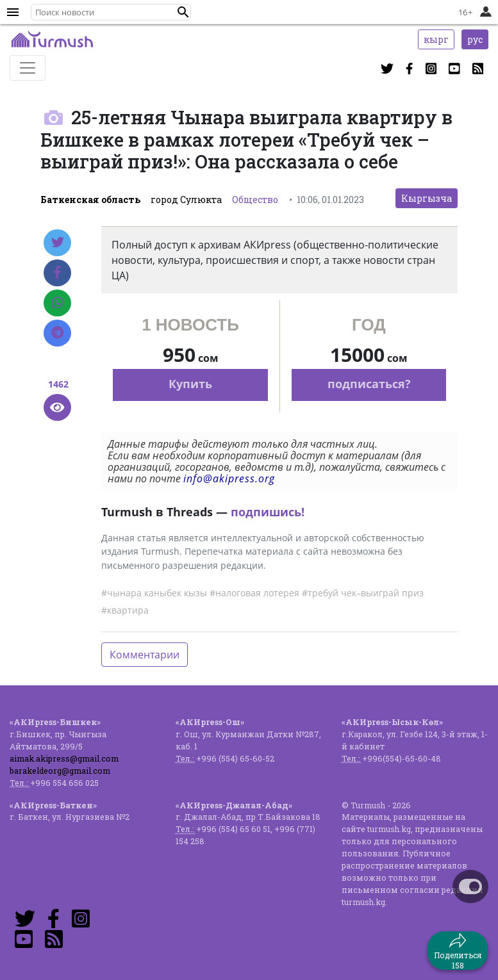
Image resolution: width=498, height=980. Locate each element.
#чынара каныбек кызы (154, 593)
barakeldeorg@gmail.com (60, 771)
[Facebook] (57, 273)
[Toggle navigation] (28, 68)
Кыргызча (427, 198)
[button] (183, 12)
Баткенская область (90, 200)
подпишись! (268, 512)
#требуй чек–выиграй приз (363, 593)
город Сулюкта (186, 200)
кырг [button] (436, 39)
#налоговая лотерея (254, 593)
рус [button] (475, 39)
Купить (190, 384)
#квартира (125, 610)
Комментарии (145, 655)
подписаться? (369, 384)
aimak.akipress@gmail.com (64, 758)
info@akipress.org (229, 478)
